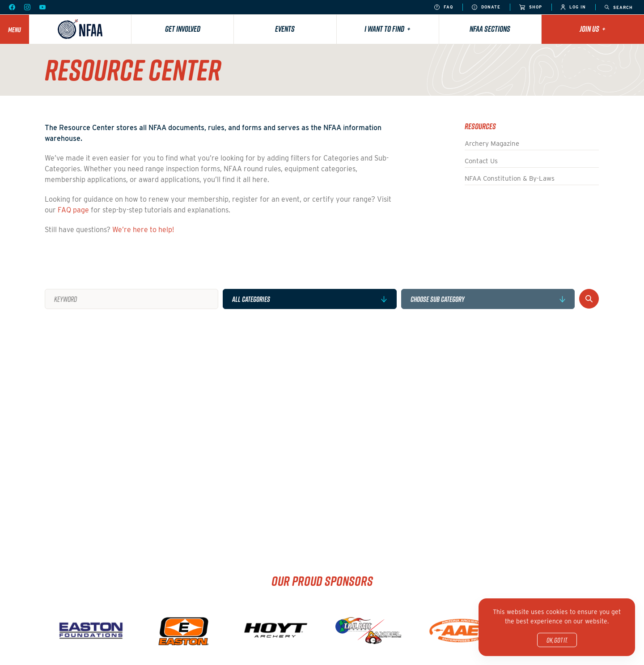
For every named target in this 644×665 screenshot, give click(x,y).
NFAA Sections (490, 29)
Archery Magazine (492, 144)
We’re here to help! (143, 230)
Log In (573, 7)
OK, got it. (557, 640)
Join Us (593, 29)
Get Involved (183, 29)
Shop (531, 7)
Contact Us (481, 161)
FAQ (444, 7)
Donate (486, 7)
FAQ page (73, 210)
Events (285, 29)
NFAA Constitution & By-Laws (510, 178)
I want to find (388, 29)
